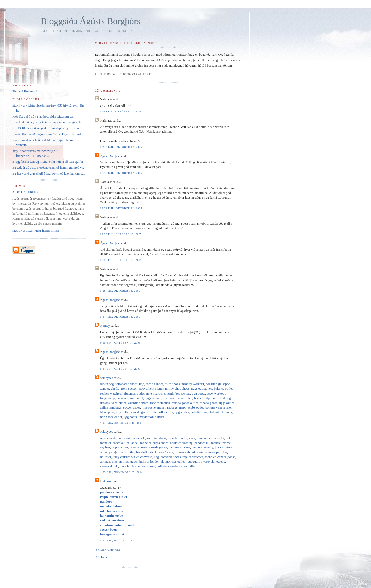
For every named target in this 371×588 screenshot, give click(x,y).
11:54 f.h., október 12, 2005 (121, 112)
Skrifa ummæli (108, 550)
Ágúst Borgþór (110, 156)
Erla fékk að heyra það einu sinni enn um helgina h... (48, 122)
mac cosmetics (160, 403)
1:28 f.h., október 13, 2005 (120, 291)
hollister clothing (181, 443)
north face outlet (111, 417)
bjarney (105, 326)
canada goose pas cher (212, 452)
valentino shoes (138, 403)
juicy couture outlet (126, 457)
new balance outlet (220, 389)
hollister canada (167, 466)
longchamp (107, 398)
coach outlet (121, 443)
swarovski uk (109, 466)
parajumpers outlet (122, 452)
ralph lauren (120, 447)
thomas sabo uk (185, 452)
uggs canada (108, 438)
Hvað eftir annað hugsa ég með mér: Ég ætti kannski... (49, 134)
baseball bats (145, 452)
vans (192, 438)
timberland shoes (143, 466)
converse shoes (171, 457)
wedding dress (157, 438)
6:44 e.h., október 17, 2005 (120, 369)
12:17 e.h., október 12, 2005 (121, 173)
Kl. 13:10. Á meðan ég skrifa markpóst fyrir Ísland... (48, 128)
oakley (230, 438)
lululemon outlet (133, 393)
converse (146, 457)
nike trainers (224, 412)
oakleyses (107, 378)
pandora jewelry (202, 447)
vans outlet (119, 403)
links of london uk (151, 462)
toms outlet (204, 438)
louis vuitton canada (132, 438)
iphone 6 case (164, 452)
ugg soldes (182, 412)
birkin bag (107, 384)
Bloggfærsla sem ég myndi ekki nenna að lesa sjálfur (48, 162)
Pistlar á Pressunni (25, 91)
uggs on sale (153, 398)
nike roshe (149, 407)
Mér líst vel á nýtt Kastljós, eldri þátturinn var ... (45, 116)
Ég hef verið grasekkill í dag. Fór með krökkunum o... (49, 173)
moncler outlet (177, 438)
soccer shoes (132, 407)
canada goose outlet (130, 398)
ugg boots (199, 393)
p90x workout (216, 393)
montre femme (221, 443)
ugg (142, 384)
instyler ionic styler (151, 417)
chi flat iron (119, 389)
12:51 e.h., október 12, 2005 (121, 208)
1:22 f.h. (149, 74)
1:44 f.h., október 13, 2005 (120, 317)
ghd (211, 412)
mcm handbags (167, 407)
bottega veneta (215, 407)
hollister (211, 384)
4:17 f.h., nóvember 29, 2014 (121, 423)
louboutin (193, 462)
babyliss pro (199, 412)
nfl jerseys (166, 412)
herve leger (156, 389)
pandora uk (202, 443)
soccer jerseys (137, 389)
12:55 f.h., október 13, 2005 (121, 260)
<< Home (101, 557)
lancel (135, 443)
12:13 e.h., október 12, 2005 (121, 147)
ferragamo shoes (127, 384)
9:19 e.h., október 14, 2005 (120, 343)
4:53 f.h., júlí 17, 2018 (116, 540)
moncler (219, 438)
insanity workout (193, 384)
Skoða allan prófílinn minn (36, 231)
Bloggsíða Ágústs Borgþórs (91, 21)
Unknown (107, 481)
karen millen (188, 466)
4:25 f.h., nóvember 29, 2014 (121, 472)
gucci (134, 462)
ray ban (105, 447)
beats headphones (206, 398)
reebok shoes (155, 384)
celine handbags (111, 407)
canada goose (208, 403)
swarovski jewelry (213, 462)
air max (105, 462)
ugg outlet (123, 412)
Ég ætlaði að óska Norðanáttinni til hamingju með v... (48, 168)
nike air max (120, 462)
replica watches (110, 393)
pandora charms (179, 447)
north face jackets (179, 393)
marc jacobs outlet (191, 407)
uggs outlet (199, 389)
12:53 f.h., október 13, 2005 (121, 234)
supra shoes (161, 443)
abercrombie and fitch (178, 398)
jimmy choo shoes (177, 389)
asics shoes (172, 384)
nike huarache (155, 393)
